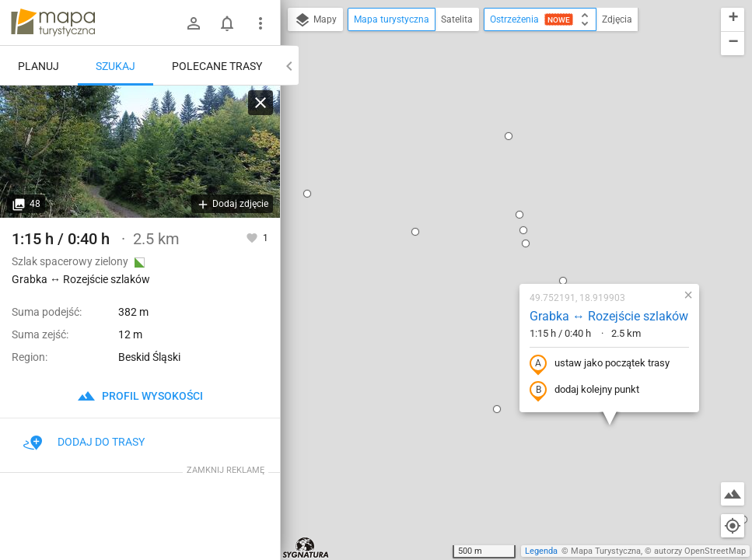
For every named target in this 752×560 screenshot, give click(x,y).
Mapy (315, 20)
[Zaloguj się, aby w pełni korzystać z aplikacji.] (253, 237)
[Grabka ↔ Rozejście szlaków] (140, 152)
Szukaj (115, 66)
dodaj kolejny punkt (488, 238)
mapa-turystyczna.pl (53, 23)
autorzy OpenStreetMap (700, 551)
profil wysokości (140, 396)
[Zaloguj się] (194, 23)
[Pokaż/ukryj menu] (261, 23)
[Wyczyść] (261, 103)
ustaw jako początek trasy (503, 212)
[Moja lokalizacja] (733, 526)
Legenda (541, 551)
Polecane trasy (217, 66)
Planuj (38, 66)
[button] (423, 62)
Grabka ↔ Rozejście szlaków (512, 164)
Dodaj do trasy (84, 442)
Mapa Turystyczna (606, 551)
